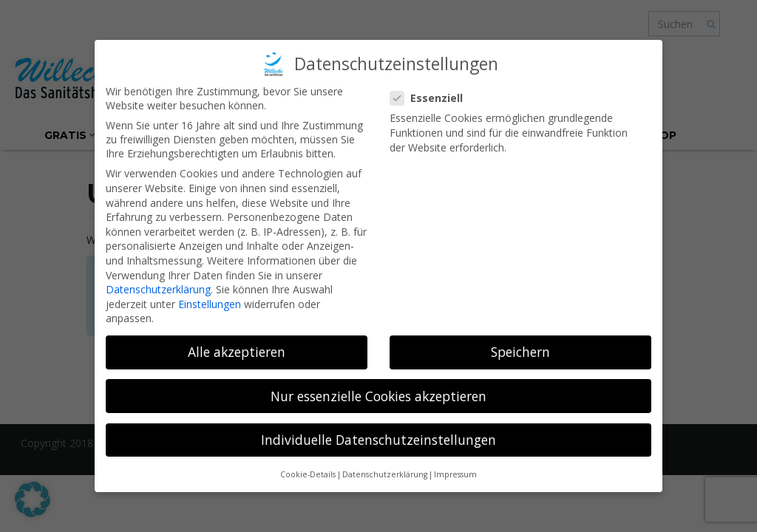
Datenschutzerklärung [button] (385, 474)
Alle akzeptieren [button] (237, 352)
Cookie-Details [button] (308, 474)
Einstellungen (210, 304)
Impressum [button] (455, 474)
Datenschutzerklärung (158, 289)
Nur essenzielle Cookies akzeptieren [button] (378, 396)
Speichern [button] (520, 352)
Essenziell (431, 98)
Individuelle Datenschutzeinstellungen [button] (378, 440)
